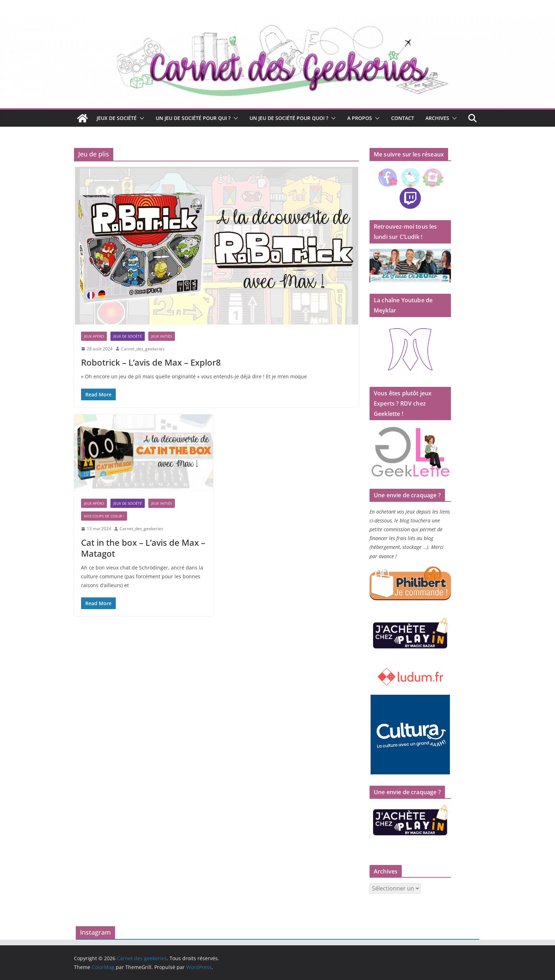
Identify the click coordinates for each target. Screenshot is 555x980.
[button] (141, 118)
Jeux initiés (162, 336)
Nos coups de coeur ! (104, 516)
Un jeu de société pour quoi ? (289, 118)
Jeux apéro (94, 336)
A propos (360, 118)
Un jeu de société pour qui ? (193, 118)
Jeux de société (117, 118)
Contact (403, 118)
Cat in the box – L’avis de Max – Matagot (143, 548)
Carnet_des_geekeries (143, 349)
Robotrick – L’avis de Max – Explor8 (151, 362)
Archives (437, 118)
